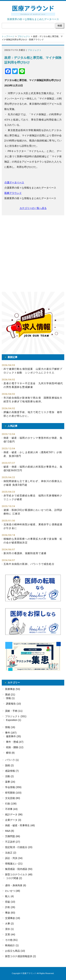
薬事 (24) (10, 782)
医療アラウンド (13, 193)
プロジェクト (24, 36)
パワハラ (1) (12, 760)
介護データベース (14, 182)
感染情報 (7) (12, 771)
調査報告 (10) (13, 704)
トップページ (8, 36)
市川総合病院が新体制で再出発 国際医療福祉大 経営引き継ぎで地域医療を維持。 (34, 400)
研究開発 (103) (13, 793)
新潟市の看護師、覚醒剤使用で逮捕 (25, 553)
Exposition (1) (14, 720)
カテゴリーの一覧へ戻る (33, 208)
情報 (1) (10, 698)
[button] (33, 323)
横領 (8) (10, 753)
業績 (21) (10, 694)
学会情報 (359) (13, 787)
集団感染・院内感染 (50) (19, 869)
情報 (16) (10, 727)
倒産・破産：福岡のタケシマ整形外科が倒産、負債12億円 (33, 440)
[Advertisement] (33, 254)
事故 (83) (10, 913)
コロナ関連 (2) (14, 878)
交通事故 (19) (13, 918)
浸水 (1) (9, 929)
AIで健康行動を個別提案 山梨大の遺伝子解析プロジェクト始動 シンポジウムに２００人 (33, 371)
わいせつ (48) (13, 891)
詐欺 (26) (10, 907)
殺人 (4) (9, 896)
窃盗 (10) (10, 902)
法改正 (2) (11, 853)
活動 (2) (9, 776)
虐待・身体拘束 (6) (16, 885)
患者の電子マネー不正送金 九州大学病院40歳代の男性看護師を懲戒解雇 (33, 385)
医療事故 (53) (13, 689)
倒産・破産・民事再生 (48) (20, 825)
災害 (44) (10, 934)
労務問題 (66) (13, 836)
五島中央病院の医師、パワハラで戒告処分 (29, 564)
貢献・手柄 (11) (14, 711)
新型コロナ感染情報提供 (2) (21, 956)
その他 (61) (11, 940)
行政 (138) (11, 804)
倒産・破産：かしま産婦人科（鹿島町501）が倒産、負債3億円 (33, 454)
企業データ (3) (13, 820)
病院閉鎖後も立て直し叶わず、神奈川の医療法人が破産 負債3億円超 (33, 483)
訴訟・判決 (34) (14, 858)
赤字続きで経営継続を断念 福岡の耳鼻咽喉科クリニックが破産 (33, 497)
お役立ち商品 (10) (15, 951)
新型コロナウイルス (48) (19, 874)
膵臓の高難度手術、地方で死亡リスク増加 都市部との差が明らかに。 (33, 414)
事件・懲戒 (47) (15, 742)
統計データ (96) (14, 814)
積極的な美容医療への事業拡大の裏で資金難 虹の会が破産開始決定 (33, 541)
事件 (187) (11, 733)
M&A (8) (10, 831)
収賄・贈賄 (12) (15, 747)
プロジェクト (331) (16, 716)
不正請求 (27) (13, 842)
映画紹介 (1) (12, 945)
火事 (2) (9, 924)
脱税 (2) (9, 765)
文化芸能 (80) (13, 798)
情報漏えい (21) (14, 864)
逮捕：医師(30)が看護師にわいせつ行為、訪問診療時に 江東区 (33, 512)
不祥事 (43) (11, 809)
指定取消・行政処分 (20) (19, 847)
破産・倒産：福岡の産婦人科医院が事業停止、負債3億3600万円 (33, 469)
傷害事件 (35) (13, 736)
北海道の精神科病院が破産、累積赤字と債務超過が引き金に (33, 526)
